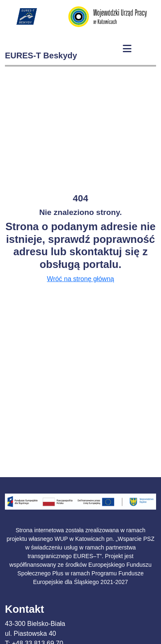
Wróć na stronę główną (80, 279)
